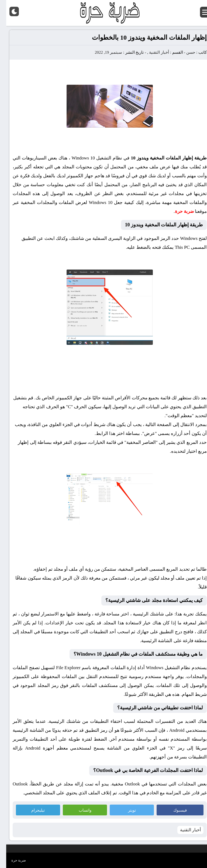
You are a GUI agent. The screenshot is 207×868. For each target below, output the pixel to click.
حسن (184, 52)
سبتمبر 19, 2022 (102, 52)
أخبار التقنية (153, 52)
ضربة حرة (12, 860)
